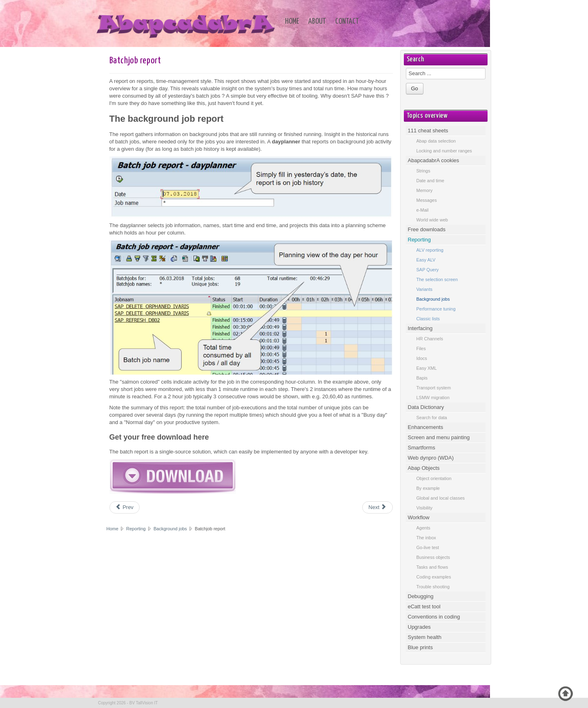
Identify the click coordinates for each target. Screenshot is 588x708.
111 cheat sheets (428, 131)
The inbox (426, 538)
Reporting (137, 529)
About (317, 22)
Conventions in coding (434, 617)
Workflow (419, 517)
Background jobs (170, 529)
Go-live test (428, 547)
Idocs (422, 358)
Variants (425, 289)
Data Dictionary (426, 407)
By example (428, 488)
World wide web (432, 220)
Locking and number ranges (444, 151)
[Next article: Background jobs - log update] (377, 507)
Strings (423, 171)
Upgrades (419, 627)
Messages (427, 200)
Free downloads (427, 229)
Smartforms (422, 448)
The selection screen (437, 279)
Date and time (430, 181)
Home (292, 22)
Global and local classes (441, 498)
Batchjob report (135, 61)
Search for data (432, 418)
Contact (347, 22)
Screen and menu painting (439, 437)
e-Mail (423, 210)
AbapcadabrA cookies (434, 160)
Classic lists (428, 319)
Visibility (425, 508)
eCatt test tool (424, 606)
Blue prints (420, 647)
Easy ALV (426, 260)
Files (421, 348)
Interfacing (420, 328)
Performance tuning (436, 309)
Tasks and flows (432, 567)
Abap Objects (424, 468)
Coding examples (434, 577)
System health (425, 637)
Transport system (434, 388)
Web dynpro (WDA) (431, 458)
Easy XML (427, 368)
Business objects (433, 557)
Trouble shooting (433, 587)
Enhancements (426, 427)
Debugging (421, 596)
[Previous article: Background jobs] (125, 507)
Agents (423, 528)
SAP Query (428, 270)
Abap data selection (436, 141)
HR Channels (430, 339)
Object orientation (434, 478)
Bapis (422, 378)
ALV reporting (430, 250)
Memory (425, 190)
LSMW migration (433, 398)
